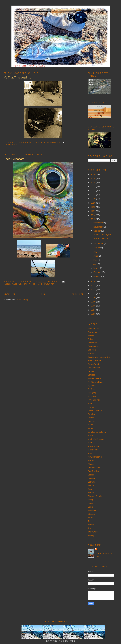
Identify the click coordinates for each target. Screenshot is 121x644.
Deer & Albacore (14, 159)
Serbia (91, 493)
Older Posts (78, 294)
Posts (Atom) (22, 300)
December (98, 223)
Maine (91, 435)
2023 (94, 187)
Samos (91, 485)
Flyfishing (92, 396)
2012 (94, 289)
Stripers (91, 514)
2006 (94, 314)
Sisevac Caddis (95, 496)
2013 (94, 285)
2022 (94, 191)
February (98, 272)
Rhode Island (36, 284)
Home (44, 294)
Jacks (90, 428)
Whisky (91, 535)
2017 (94, 211)
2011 (94, 294)
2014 (94, 281)
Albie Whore (93, 328)
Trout (90, 528)
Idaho (90, 425)
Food (90, 403)
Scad (90, 489)
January (97, 276)
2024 (94, 182)
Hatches (92, 421)
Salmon (91, 478)
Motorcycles (93, 446)
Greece (91, 418)
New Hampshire (95, 457)
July (95, 252)
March (96, 268)
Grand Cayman (95, 410)
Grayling (92, 414)
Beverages (93, 346)
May (96, 260)
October (97, 231)
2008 (94, 306)
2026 (94, 174)
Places (91, 464)
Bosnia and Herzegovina (99, 357)
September (99, 244)
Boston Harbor (94, 361)
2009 (94, 302)
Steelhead (92, 510)
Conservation (94, 368)
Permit (91, 460)
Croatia (91, 371)
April (96, 264)
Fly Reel (92, 389)
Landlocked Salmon (97, 432)
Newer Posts (9, 294)
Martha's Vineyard (96, 439)
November (98, 227)
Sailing (91, 475)
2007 (94, 310)
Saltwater (49, 284)
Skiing (91, 500)
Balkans (91, 339)
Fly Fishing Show (96, 382)
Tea (89, 521)
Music (15, 145)
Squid (90, 507)
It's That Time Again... (17, 77)
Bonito (91, 353)
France (91, 407)
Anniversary (93, 332)
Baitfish (91, 336)
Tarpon (91, 517)
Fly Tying (92, 393)
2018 (94, 207)
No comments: (54, 142)
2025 (94, 178)
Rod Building (94, 471)
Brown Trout (93, 364)
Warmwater (93, 532)
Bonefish (92, 350)
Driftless (91, 375)
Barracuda (93, 343)
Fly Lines (92, 386)
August (97, 248)
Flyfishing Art (94, 400)
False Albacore (20, 284)
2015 (94, 219)
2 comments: (54, 282)
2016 (94, 215)
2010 (94, 298)
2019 (94, 203)
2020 (94, 199)
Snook (91, 503)
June (96, 256)
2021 (94, 195)
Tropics (91, 525)
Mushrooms (93, 450)
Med (90, 443)
